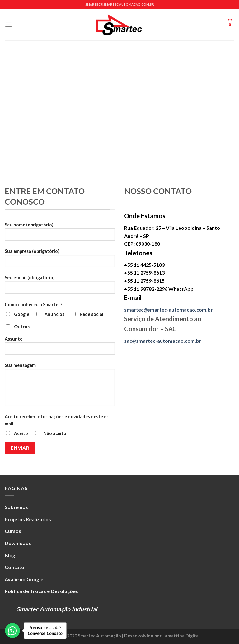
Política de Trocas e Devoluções (41, 591)
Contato (14, 567)
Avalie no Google (24, 579)
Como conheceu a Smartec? (33, 305)
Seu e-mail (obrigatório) (60, 287)
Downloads (18, 543)
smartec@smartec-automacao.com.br (120, 5)
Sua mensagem (60, 387)
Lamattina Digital (181, 636)
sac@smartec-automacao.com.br (163, 341)
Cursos (13, 531)
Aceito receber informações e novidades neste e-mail (56, 420)
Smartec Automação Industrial (57, 609)
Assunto (60, 348)
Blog (10, 555)
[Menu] (8, 25)
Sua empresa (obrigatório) (60, 260)
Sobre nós (16, 507)
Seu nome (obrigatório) (60, 234)
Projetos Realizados (28, 519)
